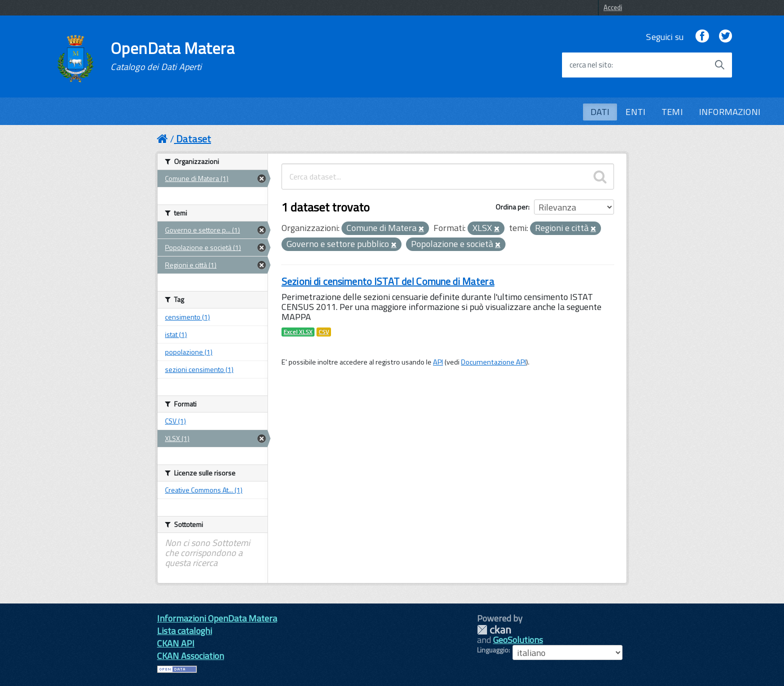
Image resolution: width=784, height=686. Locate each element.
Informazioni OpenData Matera (217, 618)
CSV (324, 332)
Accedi (613, 7)
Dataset (193, 139)
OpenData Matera (172, 56)
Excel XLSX (298, 332)
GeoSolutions (518, 640)
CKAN (494, 630)
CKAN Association (190, 656)
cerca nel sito (590, 65)
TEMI (672, 112)
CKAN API (176, 643)
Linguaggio (493, 650)
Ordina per (512, 207)
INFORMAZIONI (730, 112)
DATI (600, 112)
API (438, 362)
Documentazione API (493, 362)
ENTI (635, 112)
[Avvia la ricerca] (719, 65)
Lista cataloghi (184, 631)
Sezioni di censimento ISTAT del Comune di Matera (388, 281)
